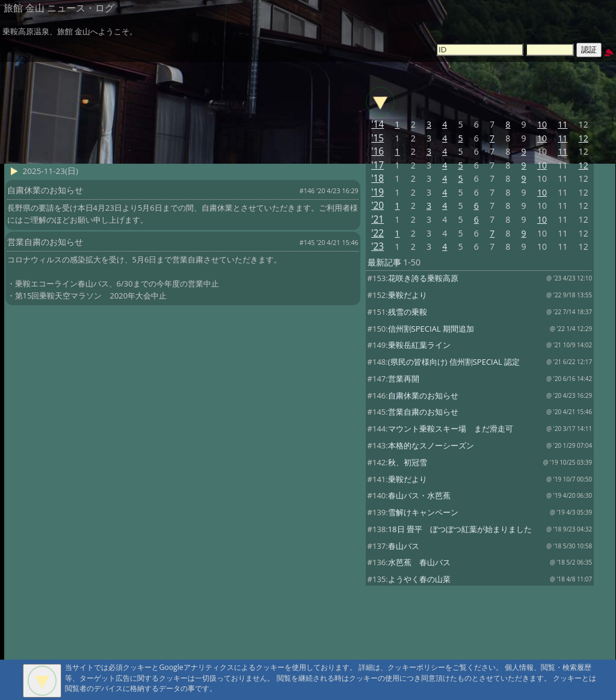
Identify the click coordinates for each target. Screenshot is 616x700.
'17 (377, 165)
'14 (377, 124)
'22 (377, 233)
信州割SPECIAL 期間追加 (431, 329)
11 (562, 124)
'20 (377, 206)
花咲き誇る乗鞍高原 (423, 278)
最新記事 (384, 262)
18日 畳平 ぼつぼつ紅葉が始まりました (460, 529)
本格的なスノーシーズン (431, 445)
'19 (377, 192)
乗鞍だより (408, 295)
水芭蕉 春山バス (419, 562)
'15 (377, 138)
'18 (377, 178)
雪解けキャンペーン (423, 512)
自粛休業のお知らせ (423, 395)
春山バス (404, 546)
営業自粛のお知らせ (423, 412)
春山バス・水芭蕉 (419, 495)
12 (584, 138)
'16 (377, 151)
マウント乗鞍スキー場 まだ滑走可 (451, 429)
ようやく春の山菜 (419, 579)
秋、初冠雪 (408, 462)
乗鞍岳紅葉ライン (419, 345)
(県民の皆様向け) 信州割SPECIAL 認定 (454, 362)
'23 (377, 246)
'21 (377, 219)
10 (542, 124)
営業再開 (404, 379)
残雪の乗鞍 (408, 312)
